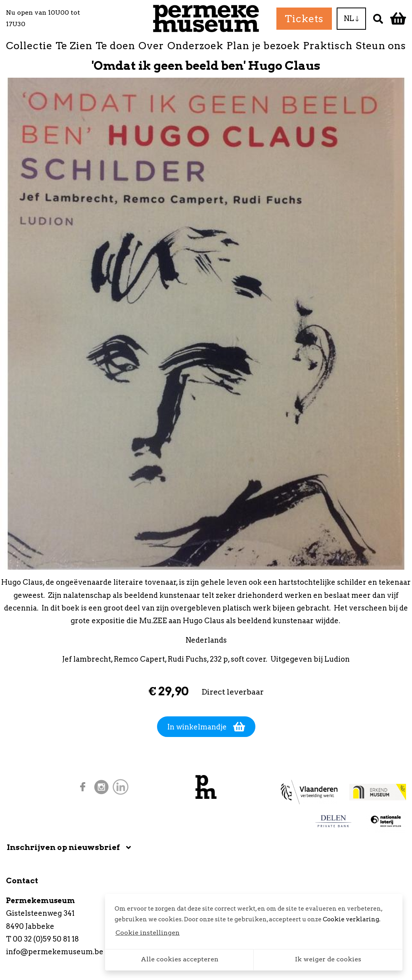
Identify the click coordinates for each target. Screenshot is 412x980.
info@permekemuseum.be (55, 952)
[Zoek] (378, 18)
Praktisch (328, 46)
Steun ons (381, 46)
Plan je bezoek (263, 46)
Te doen (115, 46)
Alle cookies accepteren (180, 959)
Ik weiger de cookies (328, 959)
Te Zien (74, 46)
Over (151, 46)
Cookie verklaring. (352, 919)
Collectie (29, 46)
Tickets (304, 19)
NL (351, 18)
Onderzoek (195, 46)
